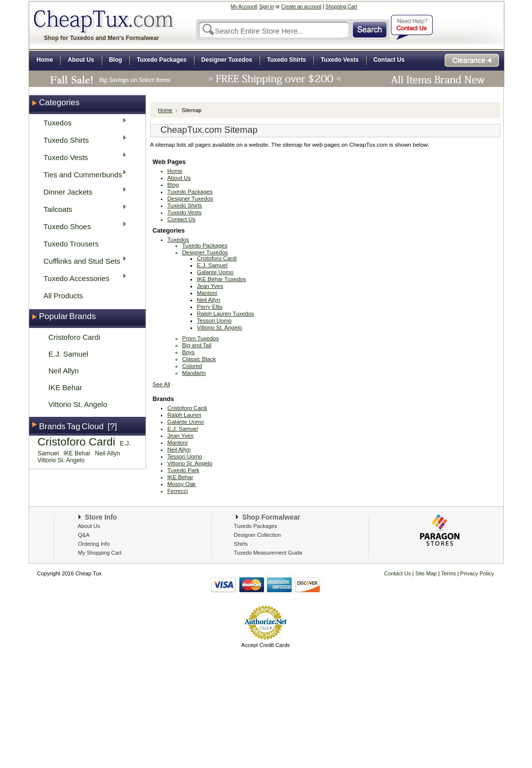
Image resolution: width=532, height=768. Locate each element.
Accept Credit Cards (266, 645)
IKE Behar (65, 387)
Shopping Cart (342, 7)
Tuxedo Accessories (82, 278)
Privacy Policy (477, 573)
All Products (63, 296)
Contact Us (397, 573)
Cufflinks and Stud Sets (82, 261)
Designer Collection (257, 535)
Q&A (84, 535)
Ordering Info (94, 544)
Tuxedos (82, 122)
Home (165, 110)
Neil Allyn (64, 371)
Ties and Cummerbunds (82, 174)
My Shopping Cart (100, 553)
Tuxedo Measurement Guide (268, 553)
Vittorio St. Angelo (78, 404)
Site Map (426, 573)
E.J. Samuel (68, 354)
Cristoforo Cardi (74, 337)
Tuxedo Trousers (71, 244)
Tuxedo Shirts (82, 140)
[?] (112, 426)
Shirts (241, 544)
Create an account (302, 7)
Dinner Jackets (82, 191)
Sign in (267, 7)
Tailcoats (82, 209)
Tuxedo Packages (256, 526)
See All (161, 384)
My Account (244, 7)
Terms (449, 573)
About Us (89, 526)
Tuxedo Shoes (82, 226)
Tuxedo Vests (82, 157)
